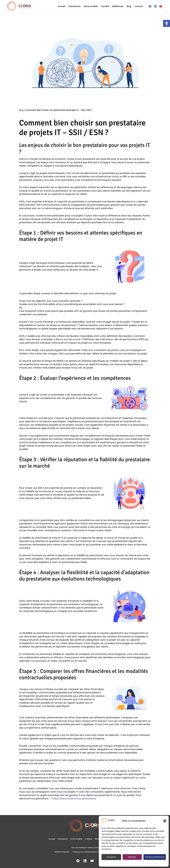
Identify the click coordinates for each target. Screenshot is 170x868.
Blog (129, 6)
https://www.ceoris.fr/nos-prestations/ (74, 799)
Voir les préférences (155, 857)
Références (118, 6)
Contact (139, 6)
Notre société (91, 6)
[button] (165, 821)
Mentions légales (152, 863)
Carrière (105, 6)
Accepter (111, 857)
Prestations (74, 6)
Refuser (132, 857)
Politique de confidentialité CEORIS (124, 863)
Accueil (62, 6)
